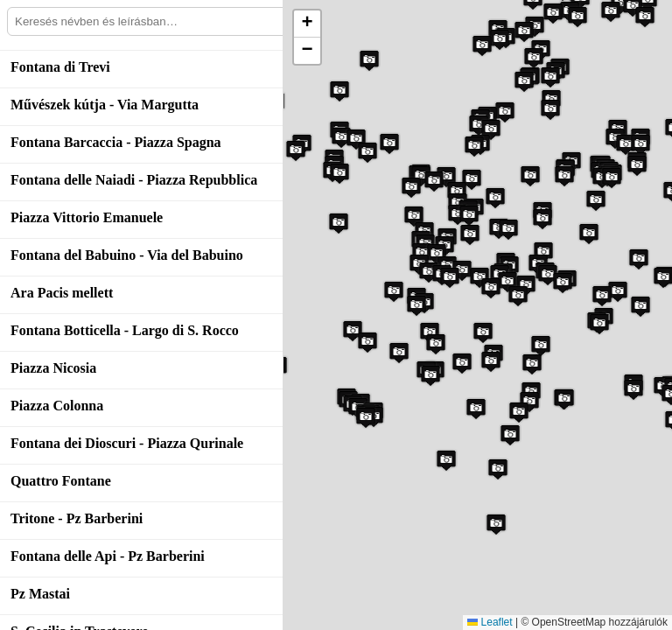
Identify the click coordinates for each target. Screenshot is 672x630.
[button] (564, 176)
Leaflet (490, 622)
